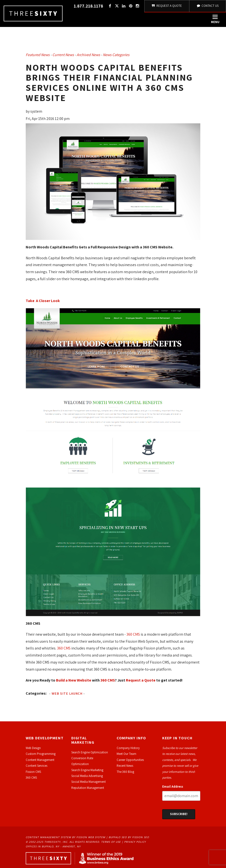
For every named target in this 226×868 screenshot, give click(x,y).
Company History (128, 748)
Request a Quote (141, 680)
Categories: (36, 693)
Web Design (33, 748)
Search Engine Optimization (90, 752)
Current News (63, 55)
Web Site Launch (67, 693)
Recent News (125, 766)
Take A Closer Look (43, 301)
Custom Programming (41, 754)
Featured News (38, 55)
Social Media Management (89, 782)
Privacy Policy (135, 842)
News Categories (116, 55)
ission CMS (34, 772)
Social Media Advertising (87, 776)
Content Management (40, 760)
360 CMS (133, 634)
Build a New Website (74, 680)
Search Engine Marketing (87, 770)
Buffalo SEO (118, 837)
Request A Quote (167, 6)
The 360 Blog (125, 772)
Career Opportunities (130, 760)
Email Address (173, 787)
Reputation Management (88, 788)
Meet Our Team (126, 754)
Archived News (88, 55)
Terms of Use (111, 842)
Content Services (36, 766)
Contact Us (208, 6)
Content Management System (48, 837)
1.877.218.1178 (88, 6)
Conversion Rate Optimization (82, 761)
